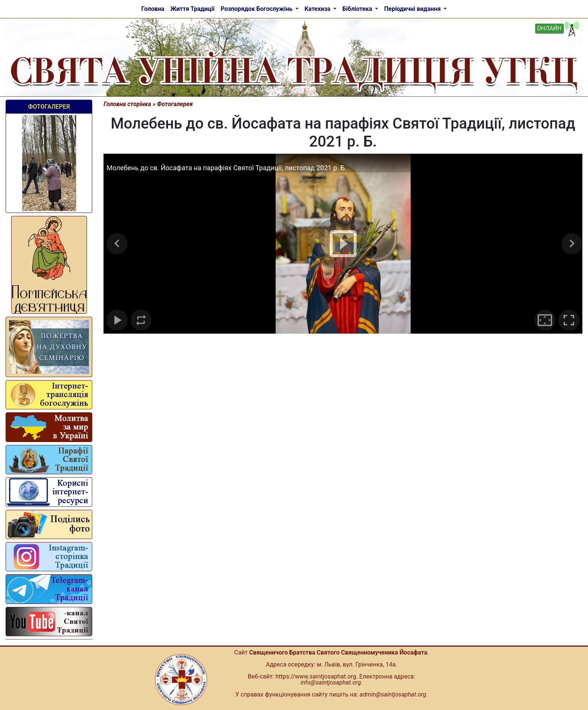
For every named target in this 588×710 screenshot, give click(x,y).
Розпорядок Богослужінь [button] (257, 9)
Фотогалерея (49, 107)
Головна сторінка (127, 104)
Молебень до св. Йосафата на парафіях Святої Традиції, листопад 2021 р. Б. (226, 168)
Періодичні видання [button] (413, 9)
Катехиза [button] (318, 9)
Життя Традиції (192, 9)
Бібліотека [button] (358, 9)
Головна (153, 9)
